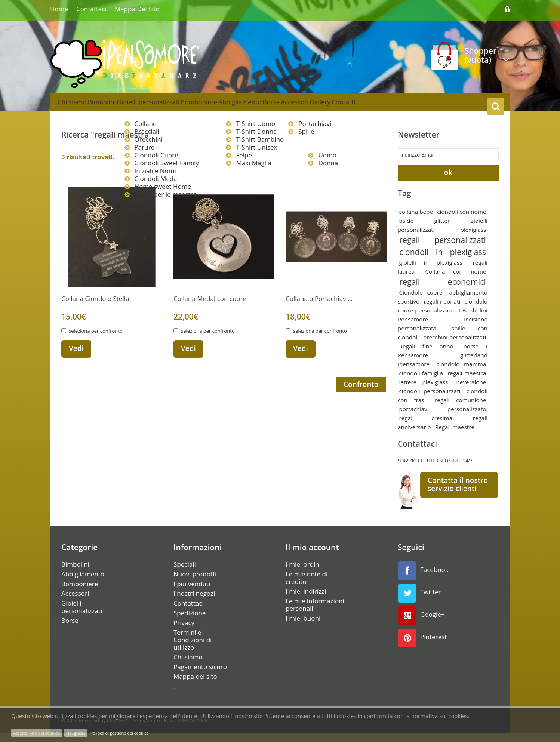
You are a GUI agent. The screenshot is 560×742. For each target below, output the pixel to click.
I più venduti (192, 593)
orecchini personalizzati (455, 346)
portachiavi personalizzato (443, 418)
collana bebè (416, 221)
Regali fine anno (426, 355)
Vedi (76, 358)
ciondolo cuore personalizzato (443, 315)
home (59, 9)
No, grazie (76, 733)
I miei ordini (303, 573)
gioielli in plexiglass (431, 271)
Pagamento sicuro (200, 676)
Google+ (421, 625)
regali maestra (467, 382)
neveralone (471, 391)
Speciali (185, 573)
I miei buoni (303, 627)
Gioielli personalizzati (169, 106)
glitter (442, 230)
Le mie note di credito (307, 587)
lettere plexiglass (424, 391)
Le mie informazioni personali (315, 614)
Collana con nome (456, 280)
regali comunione (460, 409)
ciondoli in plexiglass (443, 261)
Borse (316, 106)
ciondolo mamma (461, 373)
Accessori (348, 106)
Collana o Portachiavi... (319, 308)
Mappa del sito (137, 9)
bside (406, 230)
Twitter (419, 602)
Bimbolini (114, 106)
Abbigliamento (276, 106)
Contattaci (91, 9)
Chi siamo (76, 106)
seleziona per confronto (96, 341)
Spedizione (190, 622)
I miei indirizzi (306, 600)
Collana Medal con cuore (210, 308)
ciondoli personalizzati (430, 400)
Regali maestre (455, 436)
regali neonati (442, 310)
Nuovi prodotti (195, 583)
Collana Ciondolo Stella (95, 308)
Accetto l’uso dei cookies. (37, 733)
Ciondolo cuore (421, 301)
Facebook (423, 580)
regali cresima (426, 427)
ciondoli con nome (461, 221)
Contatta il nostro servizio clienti (458, 493)
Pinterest (422, 647)
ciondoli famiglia (421, 382)
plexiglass (473, 238)
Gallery (381, 106)
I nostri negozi (194, 603)
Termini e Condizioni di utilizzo (193, 649)
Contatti (414, 106)
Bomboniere (227, 106)
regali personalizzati (443, 249)
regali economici (443, 291)
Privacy (184, 632)
